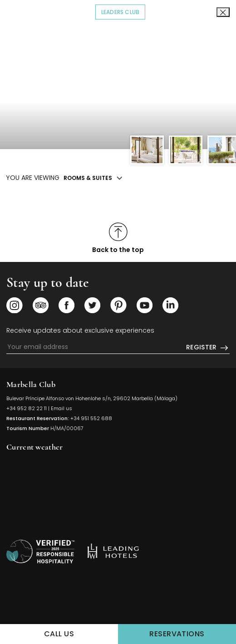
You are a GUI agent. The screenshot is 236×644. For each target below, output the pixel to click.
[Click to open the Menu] (20, 41)
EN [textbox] (208, 40)
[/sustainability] (40, 552)
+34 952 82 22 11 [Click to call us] (27, 408)
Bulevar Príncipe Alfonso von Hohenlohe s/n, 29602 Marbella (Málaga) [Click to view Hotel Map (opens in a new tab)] (92, 398)
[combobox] (213, 41)
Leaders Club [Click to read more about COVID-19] (123, 12)
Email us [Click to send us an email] (61, 408)
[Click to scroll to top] (118, 238)
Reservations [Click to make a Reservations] (193, 633)
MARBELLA (118, 490)
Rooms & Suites (88, 178)
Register (208, 348)
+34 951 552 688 (91, 418)
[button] (228, 76)
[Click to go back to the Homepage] (118, 48)
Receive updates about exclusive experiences (80, 330)
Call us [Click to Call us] (59, 634)
